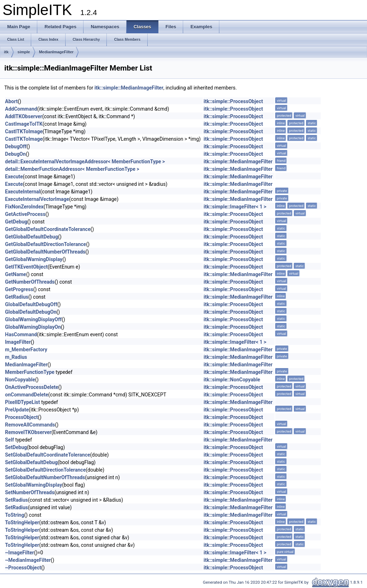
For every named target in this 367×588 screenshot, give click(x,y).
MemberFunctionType (30, 372)
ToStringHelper (22, 522)
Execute (14, 177)
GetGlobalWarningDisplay (34, 259)
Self (9, 440)
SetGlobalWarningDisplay (34, 485)
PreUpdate (17, 410)
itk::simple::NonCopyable (232, 380)
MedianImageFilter (56, 52)
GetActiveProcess (25, 214)
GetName (16, 274)
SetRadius (16, 500)
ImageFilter (18, 342)
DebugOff (16, 146)
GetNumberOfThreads (30, 282)
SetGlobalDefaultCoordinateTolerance (48, 455)
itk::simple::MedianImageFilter (129, 88)
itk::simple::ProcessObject (233, 101)
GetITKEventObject (26, 267)
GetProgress (19, 289)
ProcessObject (22, 417)
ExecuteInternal (23, 192)
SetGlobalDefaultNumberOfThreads (45, 477)
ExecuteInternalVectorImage (37, 199)
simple (24, 52)
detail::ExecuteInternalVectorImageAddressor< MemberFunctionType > (85, 162)
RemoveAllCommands (30, 425)
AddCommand (21, 109)
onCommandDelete (27, 395)
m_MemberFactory (26, 350)
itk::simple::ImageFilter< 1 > (235, 207)
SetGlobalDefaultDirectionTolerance (45, 470)
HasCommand (21, 334)
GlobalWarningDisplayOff (33, 319)
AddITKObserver (24, 116)
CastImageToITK (24, 124)
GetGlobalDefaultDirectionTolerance (46, 244)
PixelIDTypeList (23, 402)
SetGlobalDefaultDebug (31, 462)
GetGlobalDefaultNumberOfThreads (45, 252)
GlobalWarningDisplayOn (33, 327)
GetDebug (16, 222)
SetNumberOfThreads (30, 492)
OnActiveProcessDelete (32, 387)
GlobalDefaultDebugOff (31, 304)
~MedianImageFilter (28, 560)
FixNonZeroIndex (24, 207)
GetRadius (17, 297)
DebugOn (15, 154)
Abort (11, 101)
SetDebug (16, 447)
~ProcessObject (23, 568)
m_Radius (16, 357)
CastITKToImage (24, 131)
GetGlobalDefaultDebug (32, 237)
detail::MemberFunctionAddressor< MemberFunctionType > (72, 169)
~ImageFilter (20, 553)
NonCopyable (20, 380)
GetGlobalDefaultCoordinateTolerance (48, 229)
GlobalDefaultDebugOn (31, 312)
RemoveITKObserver (28, 432)
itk (6, 52)
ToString (15, 515)
